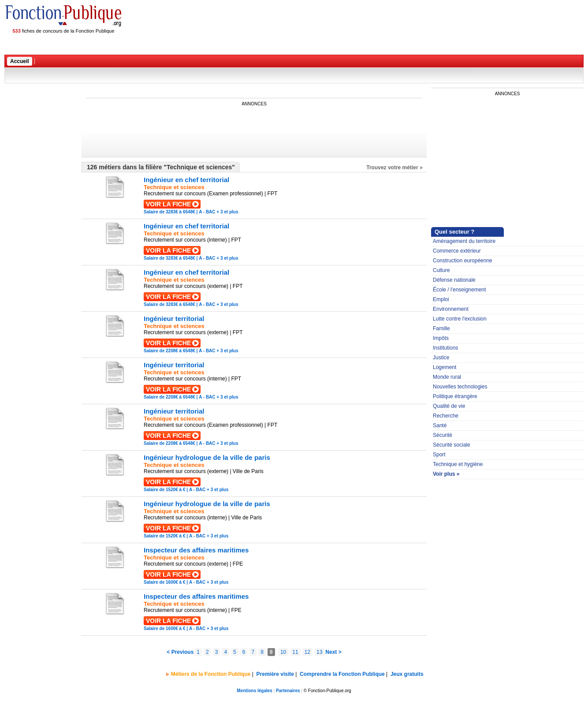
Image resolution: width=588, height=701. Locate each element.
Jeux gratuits (407, 674)
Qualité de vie (449, 406)
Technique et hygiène (458, 464)
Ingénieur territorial (174, 319)
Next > (333, 652)
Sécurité (443, 435)
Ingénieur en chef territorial (186, 180)
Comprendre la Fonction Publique (342, 674)
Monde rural (447, 377)
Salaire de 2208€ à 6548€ (169, 351)
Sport (439, 455)
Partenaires (288, 691)
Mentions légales (255, 691)
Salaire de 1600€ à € (165, 582)
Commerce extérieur (457, 251)
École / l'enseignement (459, 290)
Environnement (451, 309)
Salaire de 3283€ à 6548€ (169, 212)
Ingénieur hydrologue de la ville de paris (207, 457)
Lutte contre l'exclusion (460, 319)
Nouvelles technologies (460, 387)
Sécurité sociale (452, 445)
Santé (440, 425)
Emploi (441, 299)
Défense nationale (454, 280)
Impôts (441, 338)
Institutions (445, 348)
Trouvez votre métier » (394, 168)
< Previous (180, 652)
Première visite (275, 674)
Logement (445, 367)
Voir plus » (446, 474)
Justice (441, 358)
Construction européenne (463, 261)
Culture (441, 270)
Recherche (446, 416)
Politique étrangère (455, 396)
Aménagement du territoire (464, 241)
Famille (441, 328)
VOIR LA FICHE (168, 204)
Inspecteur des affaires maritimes (196, 550)
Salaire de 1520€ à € (165, 490)
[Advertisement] (246, 127)
